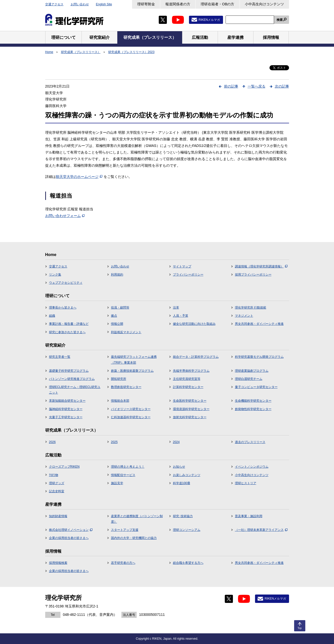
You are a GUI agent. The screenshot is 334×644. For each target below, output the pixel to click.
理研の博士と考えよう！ (128, 467)
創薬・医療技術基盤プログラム (132, 371)
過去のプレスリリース (250, 442)
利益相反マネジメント (126, 332)
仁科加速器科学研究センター (131, 417)
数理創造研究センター (126, 387)
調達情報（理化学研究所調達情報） (261, 266)
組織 (52, 316)
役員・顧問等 (120, 308)
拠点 (114, 316)
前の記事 (231, 86)
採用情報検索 (58, 563)
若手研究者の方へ (123, 563)
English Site (104, 4)
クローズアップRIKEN (64, 467)
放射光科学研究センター (190, 417)
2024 (176, 442)
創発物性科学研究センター (253, 409)
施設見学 (117, 483)
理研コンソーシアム (187, 530)
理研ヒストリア (246, 483)
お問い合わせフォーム (65, 216)
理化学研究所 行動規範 (251, 308)
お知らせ (179, 467)
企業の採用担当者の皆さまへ (69, 538)
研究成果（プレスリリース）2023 (131, 52)
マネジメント (244, 316)
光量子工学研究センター (66, 417)
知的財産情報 (58, 516)
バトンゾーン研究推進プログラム (72, 379)
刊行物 (54, 475)
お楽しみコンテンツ (187, 475)
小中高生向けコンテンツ (264, 4)
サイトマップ (182, 266)
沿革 (176, 308)
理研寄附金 (146, 4)
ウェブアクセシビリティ (66, 283)
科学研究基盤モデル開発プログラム (259, 357)
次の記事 (282, 86)
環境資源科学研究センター (191, 409)
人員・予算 (181, 316)
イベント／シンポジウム (252, 467)
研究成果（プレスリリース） (81, 52)
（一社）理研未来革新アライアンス (261, 530)
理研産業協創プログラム (252, 371)
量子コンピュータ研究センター (256, 387)
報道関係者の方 (178, 4)
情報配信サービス (123, 475)
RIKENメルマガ (209, 20)
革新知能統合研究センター (67, 401)
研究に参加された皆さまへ (67, 332)
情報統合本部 (120, 401)
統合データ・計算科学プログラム (196, 357)
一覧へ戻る (257, 86)
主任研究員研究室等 (187, 379)
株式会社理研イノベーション (71, 530)
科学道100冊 (182, 483)
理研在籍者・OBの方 (217, 4)
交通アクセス (54, 4)
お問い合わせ (80, 4)
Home (49, 52)
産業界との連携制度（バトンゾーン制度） (137, 519)
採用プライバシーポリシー (253, 275)
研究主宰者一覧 (60, 357)
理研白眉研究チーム (249, 379)
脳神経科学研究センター (66, 409)
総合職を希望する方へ (188, 563)
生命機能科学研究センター (253, 401)
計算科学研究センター (188, 387)
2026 (52, 442)
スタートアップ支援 (125, 530)
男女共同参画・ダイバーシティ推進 (259, 324)
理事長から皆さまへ (63, 308)
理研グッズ (57, 483)
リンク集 (55, 275)
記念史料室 (57, 491)
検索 (280, 20)
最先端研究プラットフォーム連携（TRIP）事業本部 (134, 360)
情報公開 (117, 324)
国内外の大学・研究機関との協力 (134, 538)
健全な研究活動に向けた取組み (194, 324)
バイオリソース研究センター (131, 409)
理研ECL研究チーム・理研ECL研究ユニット (75, 390)
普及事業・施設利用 (249, 516)
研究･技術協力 (183, 516)
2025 (114, 442)
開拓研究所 (119, 379)
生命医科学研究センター (190, 401)
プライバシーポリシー (188, 275)
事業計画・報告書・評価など (69, 324)
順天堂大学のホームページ (79, 177)
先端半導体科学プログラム (191, 371)
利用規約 (117, 275)
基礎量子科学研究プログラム (69, 371)
